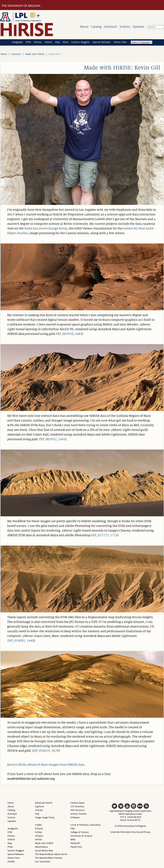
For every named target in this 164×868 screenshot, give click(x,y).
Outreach (111, 27)
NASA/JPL (75, 843)
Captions (39, 806)
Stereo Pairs (120, 42)
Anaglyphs (17, 42)
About (84, 27)
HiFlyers (39, 836)
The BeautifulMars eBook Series (51, 854)
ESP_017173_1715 (104, 535)
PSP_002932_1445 (52, 439)
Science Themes (78, 814)
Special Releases (102, 42)
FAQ (37, 814)
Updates (138, 27)
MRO (73, 840)
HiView (38, 42)
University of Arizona (81, 836)
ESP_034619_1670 (45, 751)
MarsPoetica (41, 847)
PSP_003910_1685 (69, 334)
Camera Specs (77, 803)
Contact (39, 810)
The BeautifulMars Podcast (49, 858)
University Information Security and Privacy (130, 832)
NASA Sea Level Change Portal (46, 228)
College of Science (80, 832)
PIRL (73, 829)
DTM (28, 42)
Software (75, 817)
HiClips (39, 832)
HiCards (39, 829)
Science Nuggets (80, 42)
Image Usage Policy (45, 817)
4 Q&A (38, 825)
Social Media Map (44, 851)
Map (57, 42)
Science (125, 27)
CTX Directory (77, 806)
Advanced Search (44, 803)
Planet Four (76, 847)
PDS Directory (77, 810)
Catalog (96, 27)
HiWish (48, 42)
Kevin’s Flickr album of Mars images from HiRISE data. (46, 765)
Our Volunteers (43, 862)
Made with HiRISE (35, 54)
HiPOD (38, 840)
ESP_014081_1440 (20, 641)
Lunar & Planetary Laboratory (86, 825)
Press (66, 42)
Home (4, 54)
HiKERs (11, 862)
